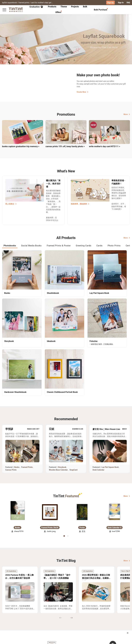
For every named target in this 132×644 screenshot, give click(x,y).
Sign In (121, 3)
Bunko (17, 399)
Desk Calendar (98, 402)
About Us (54, 617)
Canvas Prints (11, 402)
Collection (6, 617)
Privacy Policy (41, 624)
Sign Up (111, 3)
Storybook (62, 399)
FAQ (128, 3)
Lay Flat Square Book (110, 399)
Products (52, 6)
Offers (58, 12)
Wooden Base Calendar (58, 402)
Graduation (36, 7)
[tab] (52, 7)
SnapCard (73, 402)
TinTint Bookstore (69, 617)
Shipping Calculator (23, 617)
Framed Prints (27, 399)
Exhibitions (7, 620)
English (125, 640)
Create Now (82, 92)
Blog (52, 620)
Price (17, 620)
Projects (75, 6)
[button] (18, 443)
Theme (64, 6)
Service (38, 620)
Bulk (85, 6)
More (127, 114)
